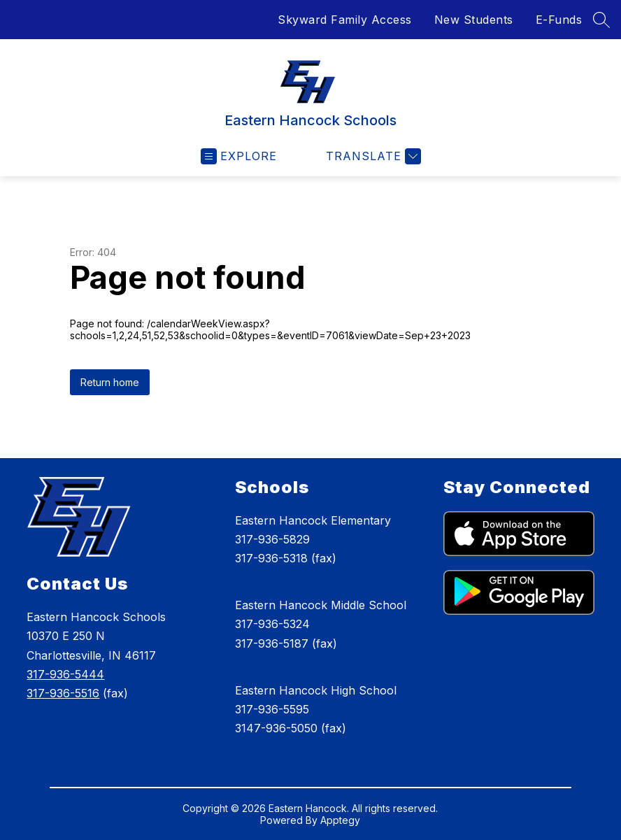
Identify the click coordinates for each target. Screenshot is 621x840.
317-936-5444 (65, 674)
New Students (474, 20)
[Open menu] (239, 156)
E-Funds (559, 20)
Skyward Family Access (345, 20)
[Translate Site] (372, 156)
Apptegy (340, 820)
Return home (110, 382)
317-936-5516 (63, 693)
